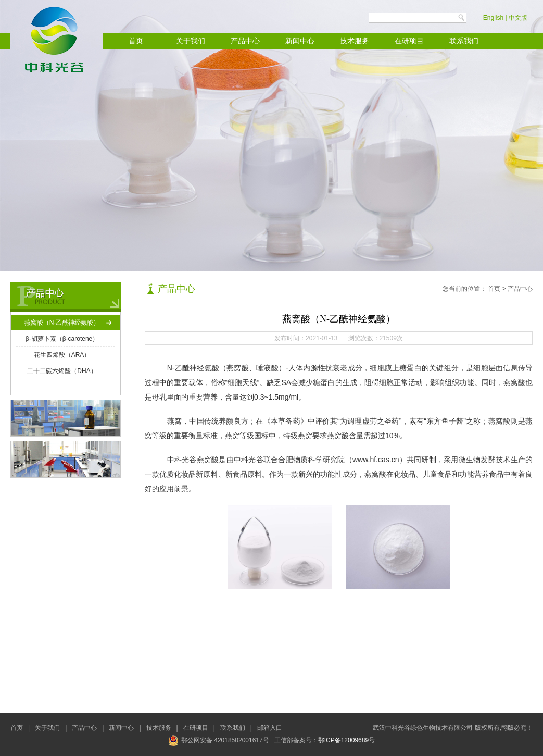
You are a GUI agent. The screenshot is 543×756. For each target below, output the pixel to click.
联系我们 (464, 41)
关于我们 (191, 41)
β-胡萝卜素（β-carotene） (62, 339)
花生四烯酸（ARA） (62, 355)
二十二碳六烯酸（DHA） (62, 371)
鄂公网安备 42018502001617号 (219, 740)
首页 (136, 41)
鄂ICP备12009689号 (346, 740)
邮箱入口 (270, 728)
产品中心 (245, 41)
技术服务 (355, 41)
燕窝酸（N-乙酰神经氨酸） (62, 323)
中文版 (518, 18)
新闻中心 (300, 41)
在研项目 (409, 41)
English (493, 18)
